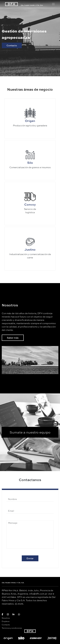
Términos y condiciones (12, 628)
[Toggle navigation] (53, 4)
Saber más (13, 338)
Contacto (12, 45)
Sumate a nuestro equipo (30, 432)
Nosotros (6, 618)
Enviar (30, 558)
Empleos (6, 621)
